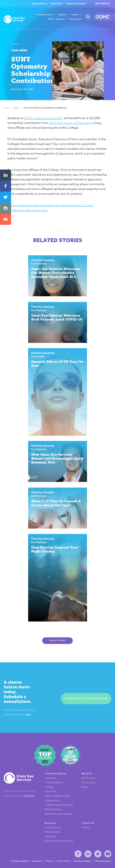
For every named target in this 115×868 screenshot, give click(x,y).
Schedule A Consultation (76, 4)
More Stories (58, 644)
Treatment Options (45, 15)
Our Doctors (88, 776)
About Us (62, 15)
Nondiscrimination (82, 859)
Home (6, 109)
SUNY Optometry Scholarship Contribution (45, 109)
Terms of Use (63, 859)
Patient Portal (56, 4)
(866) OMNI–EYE (102, 4)
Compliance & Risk (19, 859)
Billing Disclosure (103, 859)
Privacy (49, 859)
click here (29, 793)
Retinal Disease (53, 807)
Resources (60, 19)
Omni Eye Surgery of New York (71, 124)
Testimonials (89, 780)
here (27, 712)
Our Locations (76, 19)
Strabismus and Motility (58, 812)
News (51, 19)
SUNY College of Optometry (44, 119)
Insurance (50, 834)
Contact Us (88, 821)
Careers (75, 15)
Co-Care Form (53, 825)
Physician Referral (39, 4)
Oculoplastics (52, 798)
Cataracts (50, 776)
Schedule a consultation (86, 699)
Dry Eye (49, 785)
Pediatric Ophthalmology (59, 803)
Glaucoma (51, 789)
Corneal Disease (54, 780)
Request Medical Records (59, 839)
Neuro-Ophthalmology (58, 794)
